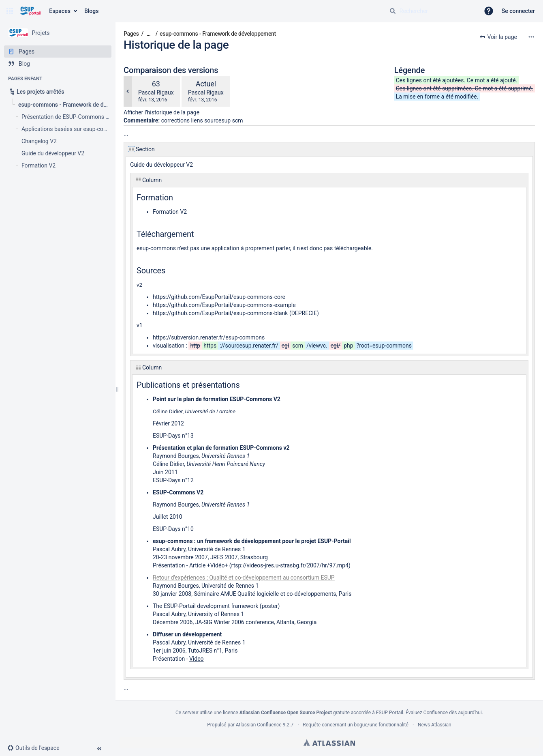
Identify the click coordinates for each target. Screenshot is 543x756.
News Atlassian (435, 725)
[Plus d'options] (531, 37)
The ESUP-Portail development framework (205, 606)
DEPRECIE (304, 313)
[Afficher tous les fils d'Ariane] (149, 34)
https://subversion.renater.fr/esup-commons (209, 337)
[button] (10, 11)
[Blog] (58, 64)
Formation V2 (170, 212)
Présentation (169, 565)
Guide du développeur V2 (161, 165)
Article (197, 565)
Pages (131, 34)
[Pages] (58, 52)
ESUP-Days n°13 (173, 436)
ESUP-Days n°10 (173, 529)
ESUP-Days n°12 (173, 480)
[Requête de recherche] (431, 11)
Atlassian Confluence (259, 725)
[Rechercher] (393, 11)
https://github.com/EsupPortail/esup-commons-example (224, 305)
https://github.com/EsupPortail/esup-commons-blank (220, 313)
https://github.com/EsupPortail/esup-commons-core (219, 297)
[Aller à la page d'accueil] (30, 11)
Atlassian (329, 743)
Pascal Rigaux (156, 92)
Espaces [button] (60, 11)
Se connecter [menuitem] (518, 11)
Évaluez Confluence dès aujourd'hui (444, 713)
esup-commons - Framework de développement (218, 34)
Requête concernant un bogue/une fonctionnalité (356, 725)
